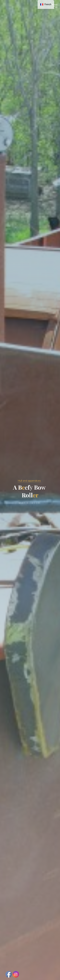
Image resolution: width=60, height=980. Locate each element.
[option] (46, 4)
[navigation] (46, 4)
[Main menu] (55, 6)
